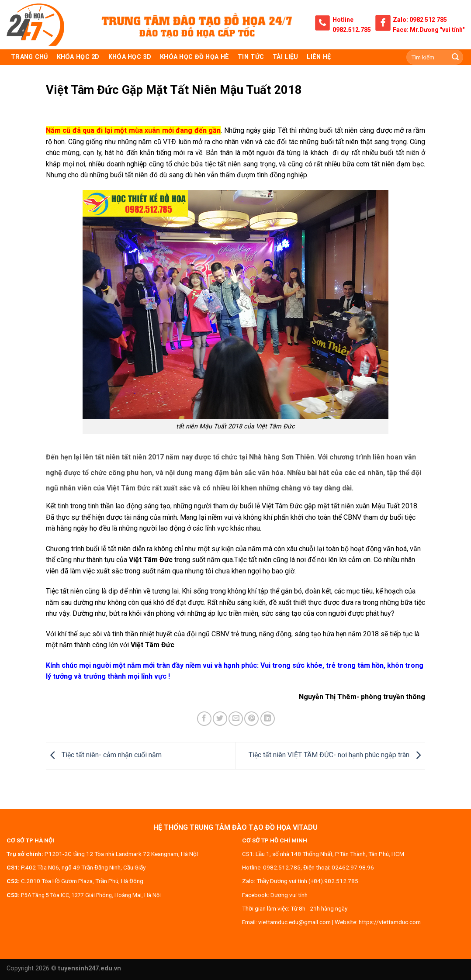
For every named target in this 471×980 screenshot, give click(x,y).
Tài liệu (285, 57)
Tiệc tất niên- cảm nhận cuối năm (104, 755)
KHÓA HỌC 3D (130, 57)
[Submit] (455, 57)
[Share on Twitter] (220, 719)
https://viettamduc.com (390, 922)
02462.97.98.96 (353, 867)
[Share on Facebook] (204, 719)
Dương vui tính (289, 895)
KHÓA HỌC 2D (78, 57)
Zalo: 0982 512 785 (420, 20)
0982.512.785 (352, 30)
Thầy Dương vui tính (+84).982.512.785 (307, 881)
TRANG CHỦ (29, 57)
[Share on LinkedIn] (268, 719)
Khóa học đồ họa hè (194, 57)
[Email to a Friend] (236, 719)
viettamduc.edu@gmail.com (294, 922)
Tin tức (251, 57)
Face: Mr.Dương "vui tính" (429, 30)
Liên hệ (319, 57)
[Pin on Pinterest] (251, 719)
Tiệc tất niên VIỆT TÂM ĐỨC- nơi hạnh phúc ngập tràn (337, 755)
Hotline (343, 20)
